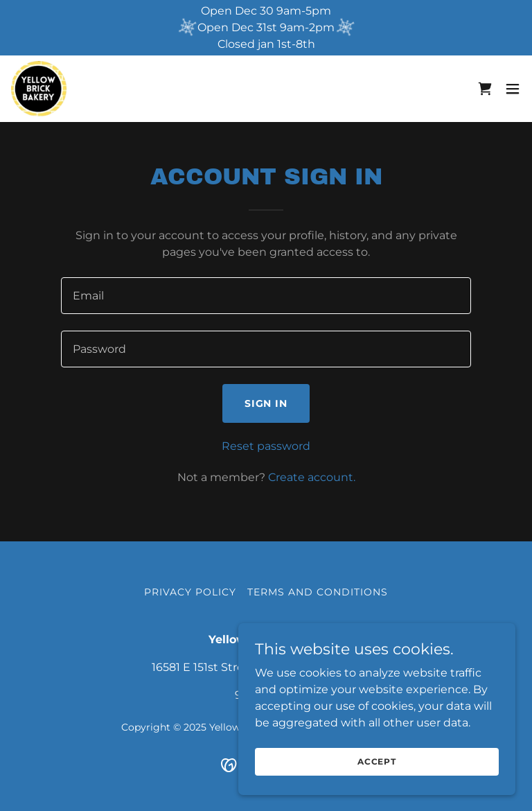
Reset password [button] (266, 446)
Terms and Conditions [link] (318, 592)
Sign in (266, 403)
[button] (513, 89)
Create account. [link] (312, 477)
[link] (39, 89)
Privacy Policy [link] (190, 592)
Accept (377, 761)
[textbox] (266, 296)
